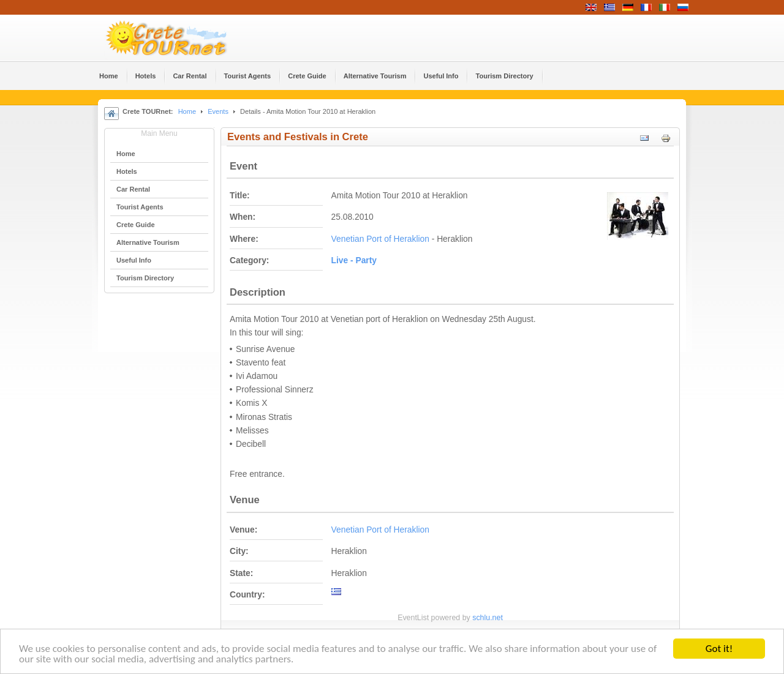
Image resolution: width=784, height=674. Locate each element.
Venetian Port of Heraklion (380, 239)
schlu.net (488, 618)
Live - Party (354, 260)
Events (218, 111)
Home (187, 111)
